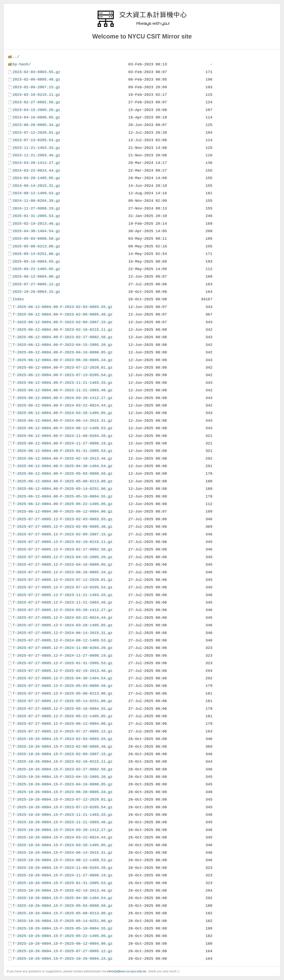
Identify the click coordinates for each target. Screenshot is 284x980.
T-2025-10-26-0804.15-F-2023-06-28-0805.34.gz (62, 792)
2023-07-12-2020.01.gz (36, 133)
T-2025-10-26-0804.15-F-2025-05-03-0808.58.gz (62, 906)
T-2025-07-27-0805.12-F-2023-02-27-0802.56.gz (62, 549)
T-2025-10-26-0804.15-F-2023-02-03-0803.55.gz (62, 739)
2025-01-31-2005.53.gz (36, 216)
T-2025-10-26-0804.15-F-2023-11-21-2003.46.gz (62, 822)
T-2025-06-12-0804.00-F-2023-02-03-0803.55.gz (62, 307)
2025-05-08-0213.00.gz (36, 246)
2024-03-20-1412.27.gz (36, 163)
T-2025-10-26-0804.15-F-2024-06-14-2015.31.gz (62, 853)
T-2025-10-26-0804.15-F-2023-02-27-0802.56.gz (62, 769)
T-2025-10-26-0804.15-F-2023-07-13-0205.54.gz (62, 807)
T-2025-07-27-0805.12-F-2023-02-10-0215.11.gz (62, 542)
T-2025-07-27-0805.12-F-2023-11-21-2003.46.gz (62, 602)
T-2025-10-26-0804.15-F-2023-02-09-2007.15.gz (62, 754)
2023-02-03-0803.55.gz (36, 72)
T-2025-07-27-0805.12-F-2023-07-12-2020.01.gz (62, 580)
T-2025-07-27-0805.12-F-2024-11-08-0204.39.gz (62, 648)
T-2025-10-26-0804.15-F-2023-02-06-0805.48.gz (62, 747)
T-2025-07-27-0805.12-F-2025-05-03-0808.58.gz (62, 686)
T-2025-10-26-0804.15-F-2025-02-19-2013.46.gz (62, 890)
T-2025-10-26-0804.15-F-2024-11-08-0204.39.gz (62, 868)
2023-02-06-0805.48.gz (36, 79)
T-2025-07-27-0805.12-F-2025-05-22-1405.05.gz (62, 716)
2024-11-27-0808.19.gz (36, 208)
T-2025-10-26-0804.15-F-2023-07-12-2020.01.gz (62, 799)
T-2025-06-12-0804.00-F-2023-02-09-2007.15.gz (62, 322)
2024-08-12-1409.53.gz (36, 193)
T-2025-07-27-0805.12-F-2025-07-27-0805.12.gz (62, 731)
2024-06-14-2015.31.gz (36, 186)
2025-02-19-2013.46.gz (36, 224)
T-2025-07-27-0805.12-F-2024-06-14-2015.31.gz (62, 633)
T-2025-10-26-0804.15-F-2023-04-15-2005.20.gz (62, 777)
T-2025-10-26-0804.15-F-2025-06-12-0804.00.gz (62, 944)
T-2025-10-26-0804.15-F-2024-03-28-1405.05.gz (62, 845)
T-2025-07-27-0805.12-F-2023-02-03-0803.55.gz (62, 519)
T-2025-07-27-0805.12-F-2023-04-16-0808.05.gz (62, 565)
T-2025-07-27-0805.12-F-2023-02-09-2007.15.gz (62, 534)
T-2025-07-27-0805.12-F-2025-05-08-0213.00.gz (62, 693)
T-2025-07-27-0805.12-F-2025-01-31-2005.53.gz (62, 663)
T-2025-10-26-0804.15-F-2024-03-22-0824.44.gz (62, 837)
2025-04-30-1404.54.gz (36, 231)
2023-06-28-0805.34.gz (36, 125)
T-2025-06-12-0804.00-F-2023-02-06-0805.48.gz (62, 314)
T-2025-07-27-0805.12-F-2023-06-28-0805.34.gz (62, 572)
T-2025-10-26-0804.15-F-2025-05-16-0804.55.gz (62, 928)
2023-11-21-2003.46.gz (36, 155)
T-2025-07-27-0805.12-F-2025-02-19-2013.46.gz (62, 671)
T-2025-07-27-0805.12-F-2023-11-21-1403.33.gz (62, 595)
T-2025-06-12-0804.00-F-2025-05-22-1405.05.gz (62, 504)
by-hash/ (21, 64)
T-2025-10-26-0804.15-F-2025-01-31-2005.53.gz (62, 883)
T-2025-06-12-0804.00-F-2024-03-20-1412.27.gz (62, 398)
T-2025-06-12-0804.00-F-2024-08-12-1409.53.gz (62, 428)
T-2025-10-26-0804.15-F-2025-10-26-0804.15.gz (62, 959)
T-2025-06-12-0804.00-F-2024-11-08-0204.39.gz (62, 436)
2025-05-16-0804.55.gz (36, 261)
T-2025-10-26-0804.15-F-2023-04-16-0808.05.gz (62, 784)
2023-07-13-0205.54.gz (36, 140)
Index (18, 299)
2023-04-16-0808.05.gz (36, 117)
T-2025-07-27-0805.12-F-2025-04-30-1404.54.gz (62, 678)
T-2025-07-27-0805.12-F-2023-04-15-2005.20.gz (62, 557)
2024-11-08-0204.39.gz (36, 201)
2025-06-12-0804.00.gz (36, 276)
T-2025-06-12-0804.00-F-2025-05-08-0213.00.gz (62, 481)
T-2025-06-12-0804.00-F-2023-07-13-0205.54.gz (62, 375)
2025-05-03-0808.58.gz (36, 239)
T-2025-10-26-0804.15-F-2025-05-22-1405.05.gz (62, 936)
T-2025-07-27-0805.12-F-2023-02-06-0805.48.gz (62, 527)
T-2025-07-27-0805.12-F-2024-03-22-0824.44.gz (62, 618)
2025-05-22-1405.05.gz (36, 269)
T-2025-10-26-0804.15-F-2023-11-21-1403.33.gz (62, 815)
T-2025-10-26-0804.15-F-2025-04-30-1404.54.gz (62, 898)
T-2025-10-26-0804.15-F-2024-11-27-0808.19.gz (62, 875)
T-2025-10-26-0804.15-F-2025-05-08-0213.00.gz (62, 913)
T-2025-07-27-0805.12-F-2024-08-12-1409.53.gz (62, 640)
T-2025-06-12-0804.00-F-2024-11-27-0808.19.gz (62, 443)
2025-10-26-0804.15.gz (36, 292)
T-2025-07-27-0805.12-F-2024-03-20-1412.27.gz (62, 610)
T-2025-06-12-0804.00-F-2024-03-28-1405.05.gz (62, 413)
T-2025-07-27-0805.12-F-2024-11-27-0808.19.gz (62, 656)
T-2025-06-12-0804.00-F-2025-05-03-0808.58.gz (62, 474)
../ (16, 57)
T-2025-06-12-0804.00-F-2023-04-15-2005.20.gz (62, 345)
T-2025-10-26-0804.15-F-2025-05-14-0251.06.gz (62, 921)
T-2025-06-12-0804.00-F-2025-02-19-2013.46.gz (62, 459)
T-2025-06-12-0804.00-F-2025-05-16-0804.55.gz (62, 496)
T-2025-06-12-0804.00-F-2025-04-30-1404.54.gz (62, 466)
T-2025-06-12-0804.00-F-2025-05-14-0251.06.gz (62, 489)
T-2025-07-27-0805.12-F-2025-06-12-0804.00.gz (62, 724)
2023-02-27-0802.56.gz (36, 102)
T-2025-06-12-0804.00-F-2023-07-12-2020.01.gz (62, 367)
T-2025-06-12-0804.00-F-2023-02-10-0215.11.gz (62, 330)
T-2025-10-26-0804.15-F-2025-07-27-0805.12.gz (62, 951)
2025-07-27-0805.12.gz (36, 284)
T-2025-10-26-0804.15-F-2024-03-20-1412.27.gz (62, 830)
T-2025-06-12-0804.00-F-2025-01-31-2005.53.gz (62, 451)
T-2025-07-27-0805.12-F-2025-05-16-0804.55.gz (62, 709)
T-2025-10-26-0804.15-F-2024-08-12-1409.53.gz (62, 860)
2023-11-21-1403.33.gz (36, 148)
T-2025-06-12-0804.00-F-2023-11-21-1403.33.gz (62, 383)
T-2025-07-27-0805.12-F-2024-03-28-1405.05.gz (62, 625)
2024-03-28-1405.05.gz (36, 178)
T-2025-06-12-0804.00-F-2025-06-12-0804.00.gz (62, 511)
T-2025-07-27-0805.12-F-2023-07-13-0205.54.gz (62, 587)
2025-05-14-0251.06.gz (36, 254)
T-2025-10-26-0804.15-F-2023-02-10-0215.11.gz (62, 762)
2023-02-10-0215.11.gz (36, 95)
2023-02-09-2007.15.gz (36, 87)
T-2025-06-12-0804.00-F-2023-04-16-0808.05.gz (62, 352)
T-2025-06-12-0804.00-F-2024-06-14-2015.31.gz (62, 421)
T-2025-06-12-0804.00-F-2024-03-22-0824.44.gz (62, 405)
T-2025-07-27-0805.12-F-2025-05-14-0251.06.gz (62, 701)
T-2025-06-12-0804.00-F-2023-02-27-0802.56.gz (62, 337)
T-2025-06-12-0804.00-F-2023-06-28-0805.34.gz (62, 360)
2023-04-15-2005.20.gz (36, 110)
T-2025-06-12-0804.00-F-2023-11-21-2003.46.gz (62, 390)
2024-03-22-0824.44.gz (36, 170)
